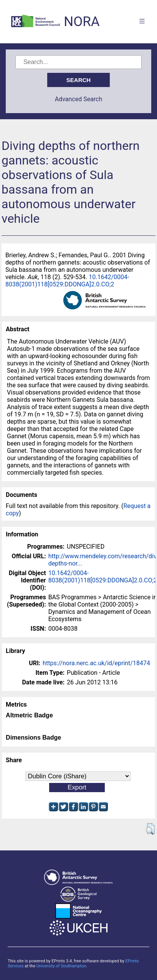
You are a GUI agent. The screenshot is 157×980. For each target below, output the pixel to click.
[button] (150, 829)
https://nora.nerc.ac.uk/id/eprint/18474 (96, 663)
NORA (82, 22)
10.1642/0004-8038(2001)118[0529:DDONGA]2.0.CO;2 (67, 281)
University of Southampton (61, 966)
